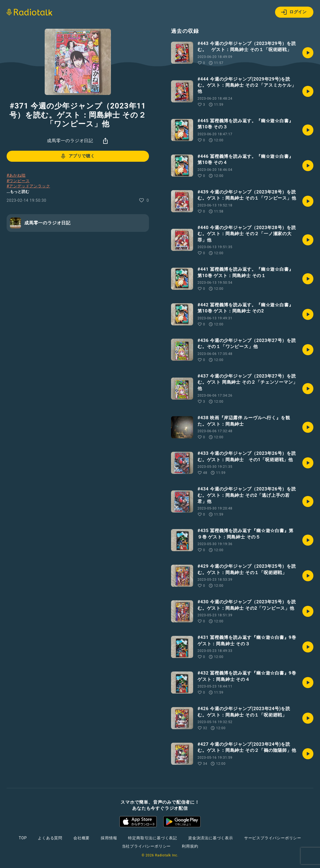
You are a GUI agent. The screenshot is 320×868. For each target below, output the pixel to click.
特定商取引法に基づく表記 (153, 838)
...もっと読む (18, 192)
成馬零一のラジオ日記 (70, 141)
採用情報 (109, 838)
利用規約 (190, 846)
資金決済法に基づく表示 (211, 838)
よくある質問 (50, 838)
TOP (23, 838)
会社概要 (82, 838)
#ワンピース (18, 181)
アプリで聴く (77, 156)
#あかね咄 (16, 175)
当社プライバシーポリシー (146, 846)
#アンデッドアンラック (28, 186)
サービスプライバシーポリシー (273, 838)
